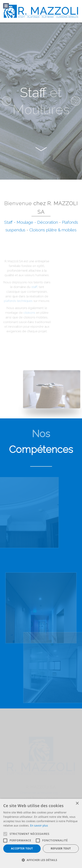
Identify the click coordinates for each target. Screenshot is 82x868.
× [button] (77, 804)
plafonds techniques (14, 301)
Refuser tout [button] (61, 848)
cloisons (24, 311)
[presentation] (7, 101)
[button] (41, 860)
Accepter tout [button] (22, 848)
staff (28, 288)
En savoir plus (39, 826)
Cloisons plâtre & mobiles (53, 230)
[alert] (41, 833)
